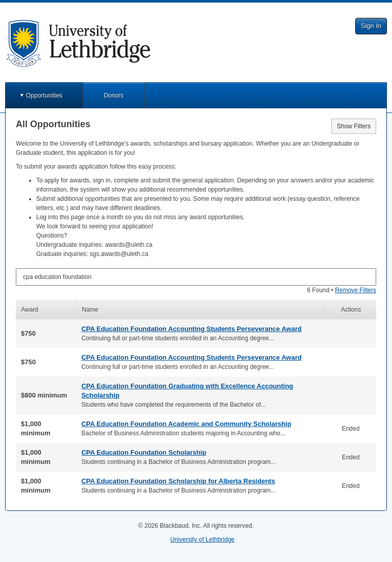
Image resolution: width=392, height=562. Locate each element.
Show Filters (354, 126)
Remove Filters (356, 290)
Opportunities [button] (44, 96)
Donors (114, 96)
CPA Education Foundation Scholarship (144, 452)
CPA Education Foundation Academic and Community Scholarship (186, 424)
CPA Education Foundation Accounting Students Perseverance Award (191, 329)
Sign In (371, 26)
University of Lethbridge (202, 540)
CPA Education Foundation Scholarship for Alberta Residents (178, 481)
